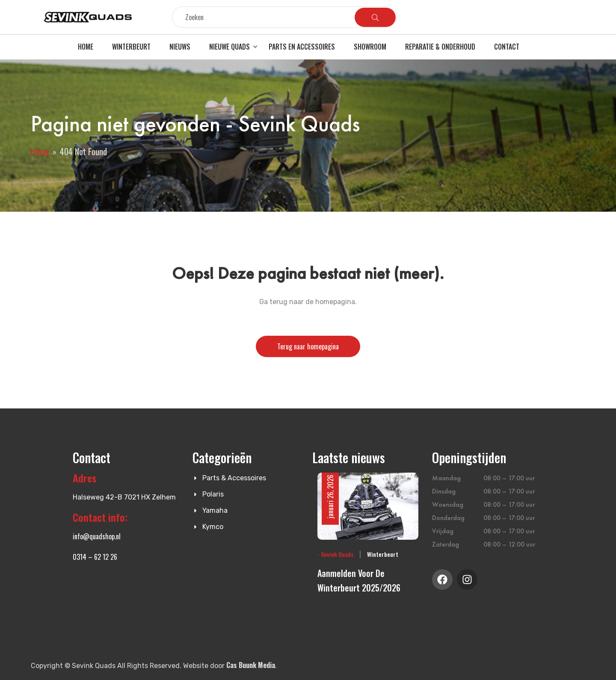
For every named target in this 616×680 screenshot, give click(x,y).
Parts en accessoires (302, 47)
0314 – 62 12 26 (95, 557)
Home (86, 47)
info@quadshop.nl (97, 536)
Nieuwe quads (230, 47)
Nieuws (180, 47)
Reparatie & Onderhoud (440, 47)
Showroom (370, 47)
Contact (507, 47)
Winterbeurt (131, 47)
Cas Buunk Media (251, 665)
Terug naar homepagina (308, 346)
